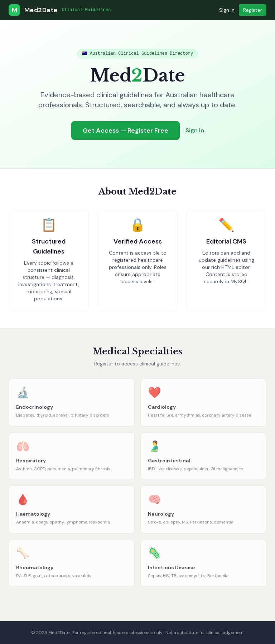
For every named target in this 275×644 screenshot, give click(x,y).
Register (253, 10)
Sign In (227, 10)
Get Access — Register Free (126, 131)
